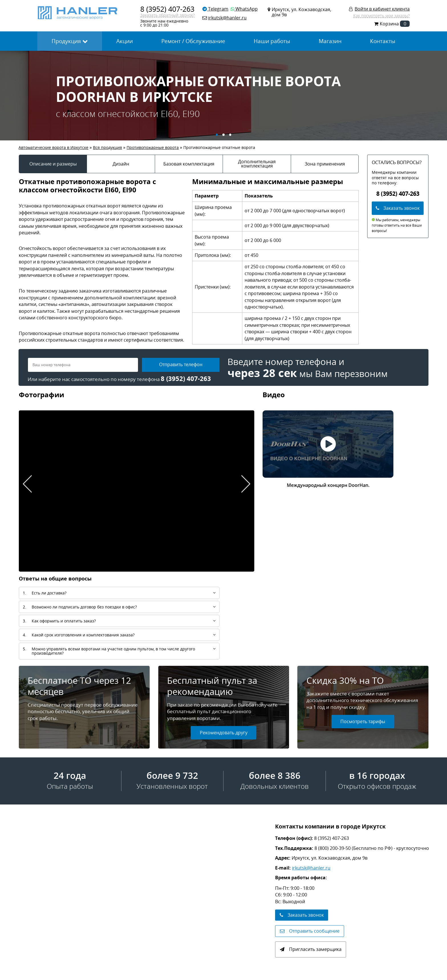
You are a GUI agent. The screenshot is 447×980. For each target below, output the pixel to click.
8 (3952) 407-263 (167, 9)
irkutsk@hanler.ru (311, 868)
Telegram (215, 9)
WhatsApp (244, 9)
